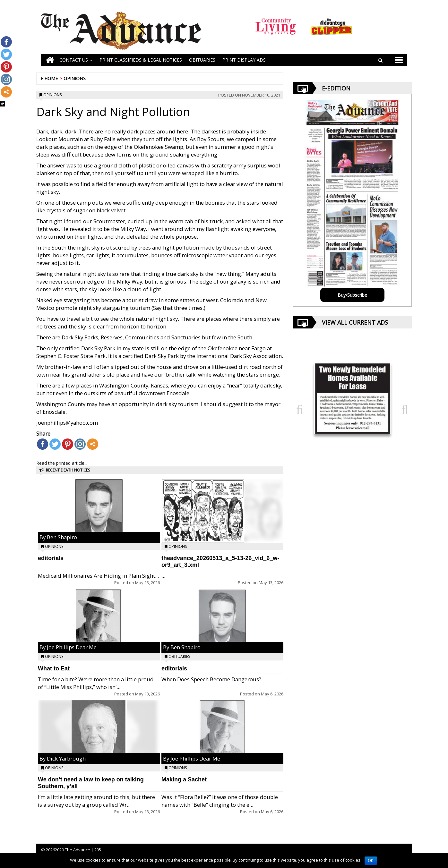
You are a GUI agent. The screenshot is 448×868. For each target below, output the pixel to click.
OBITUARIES (202, 60)
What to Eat (54, 668)
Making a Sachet (184, 779)
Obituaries (179, 656)
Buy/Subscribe (352, 295)
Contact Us (76, 60)
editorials (51, 558)
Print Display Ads (244, 60)
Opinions (75, 78)
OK (371, 861)
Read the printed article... (62, 463)
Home (51, 78)
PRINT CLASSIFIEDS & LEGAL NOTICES (141, 60)
